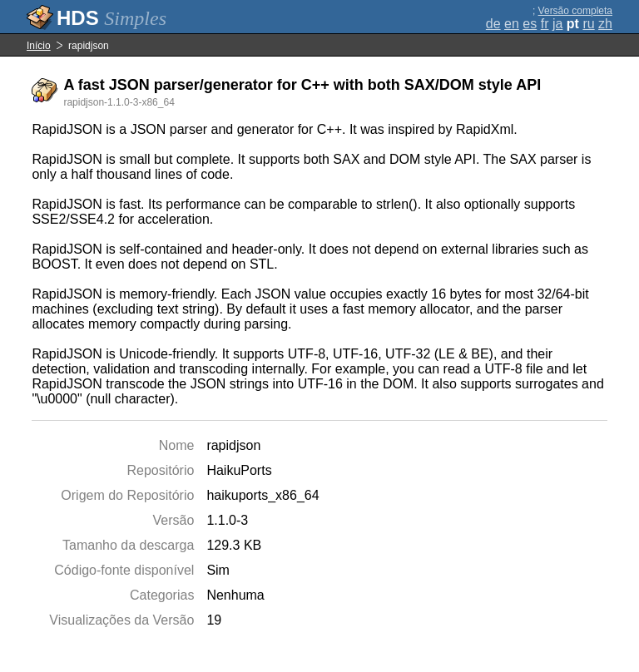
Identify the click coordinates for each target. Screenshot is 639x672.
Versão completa (575, 11)
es (530, 24)
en (512, 24)
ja (557, 24)
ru (588, 24)
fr (545, 24)
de (493, 24)
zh (605, 24)
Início (39, 46)
